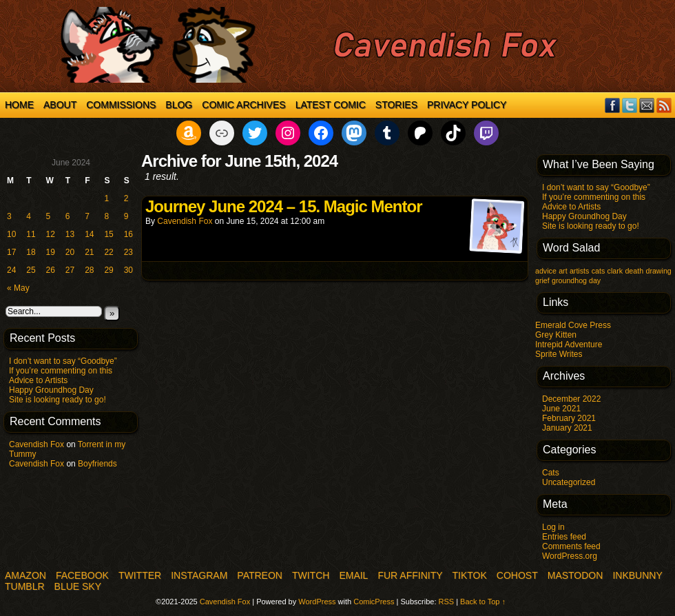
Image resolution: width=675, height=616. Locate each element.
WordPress (317, 602)
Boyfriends (97, 464)
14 (89, 234)
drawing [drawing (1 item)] (658, 271)
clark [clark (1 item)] (615, 271)
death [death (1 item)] (634, 271)
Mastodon (575, 575)
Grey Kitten (556, 335)
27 (70, 270)
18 (31, 252)
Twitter (630, 105)
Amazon (25, 575)
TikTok (470, 575)
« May (18, 288)
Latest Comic (331, 105)
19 (51, 252)
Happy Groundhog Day (51, 390)
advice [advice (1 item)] (546, 271)
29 (108, 270)
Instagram (199, 575)
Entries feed (564, 537)
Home (19, 105)
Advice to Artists (38, 380)
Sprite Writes (559, 354)
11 (31, 234)
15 (108, 234)
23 (128, 252)
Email (647, 105)
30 (128, 270)
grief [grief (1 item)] (542, 280)
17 (11, 252)
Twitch (311, 575)
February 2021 (569, 418)
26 (51, 270)
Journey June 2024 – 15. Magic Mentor (284, 206)
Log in (553, 527)
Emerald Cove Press (573, 325)
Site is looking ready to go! (58, 400)
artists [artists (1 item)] (579, 271)
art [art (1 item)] (563, 271)
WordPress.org (570, 556)
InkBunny (637, 575)
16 (128, 234)
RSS (664, 105)
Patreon (260, 575)
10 (11, 234)
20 (70, 252)
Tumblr (25, 586)
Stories (396, 105)
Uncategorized (569, 482)
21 (89, 252)
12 (51, 234)
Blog (179, 105)
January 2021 (567, 428)
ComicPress (374, 602)
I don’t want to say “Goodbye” (63, 361)
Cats (551, 473)
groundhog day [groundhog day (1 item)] (576, 280)
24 (11, 270)
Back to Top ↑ (483, 602)
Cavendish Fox (37, 444)
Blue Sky (78, 586)
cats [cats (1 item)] (599, 271)
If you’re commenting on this (61, 371)
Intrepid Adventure (569, 345)
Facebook (613, 105)
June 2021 (561, 409)
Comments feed (571, 546)
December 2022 (571, 399)
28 (89, 270)
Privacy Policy (467, 105)
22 (108, 252)
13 (70, 234)
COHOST (517, 575)
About (60, 105)
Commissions (121, 105)
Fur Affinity (410, 575)
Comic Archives (243, 105)
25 (31, 270)
